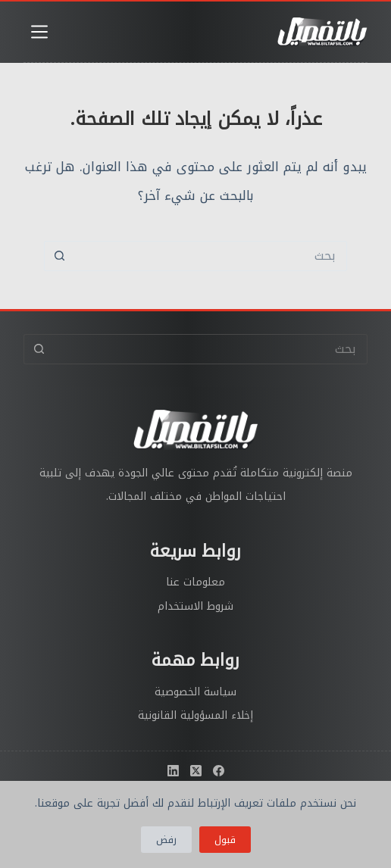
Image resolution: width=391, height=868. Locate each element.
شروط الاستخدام (195, 606)
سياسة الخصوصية (195, 692)
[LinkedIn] (173, 771)
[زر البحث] (59, 256)
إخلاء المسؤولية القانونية (195, 715)
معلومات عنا (195, 582)
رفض (166, 840)
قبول (225, 840)
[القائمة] (39, 32)
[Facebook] (219, 771)
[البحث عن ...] (211, 256)
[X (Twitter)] (196, 771)
